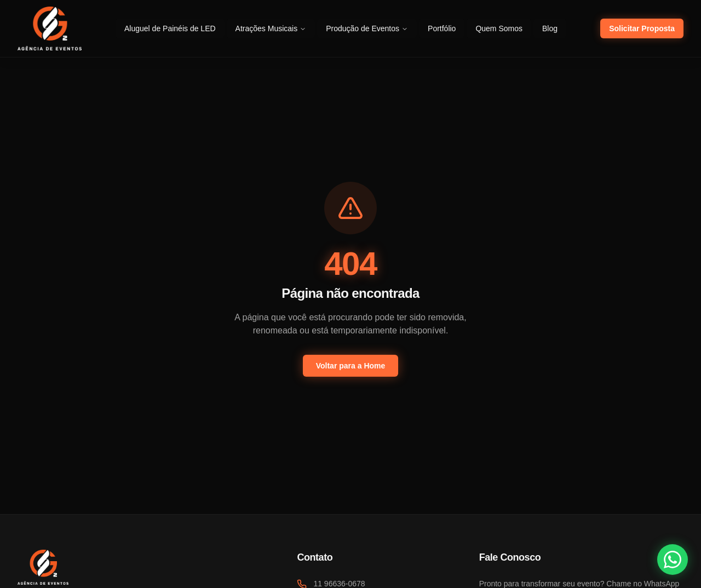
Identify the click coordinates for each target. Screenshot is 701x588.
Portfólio (442, 28)
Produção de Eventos (367, 28)
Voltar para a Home (351, 366)
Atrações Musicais (271, 28)
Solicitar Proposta (642, 28)
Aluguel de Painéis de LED (170, 28)
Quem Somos (499, 28)
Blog (550, 28)
